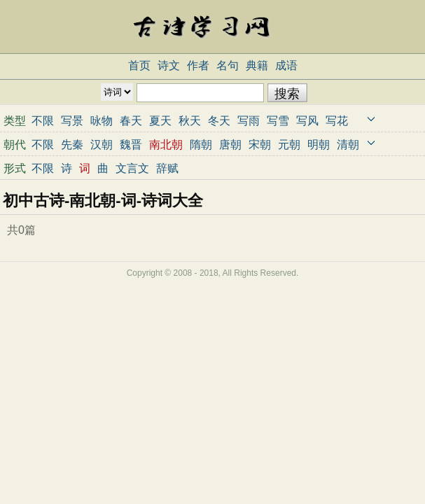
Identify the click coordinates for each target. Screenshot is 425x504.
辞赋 (167, 168)
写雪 (278, 121)
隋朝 (201, 145)
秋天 (190, 121)
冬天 (219, 121)
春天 (131, 121)
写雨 (249, 121)
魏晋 (131, 145)
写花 (337, 121)
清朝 (348, 145)
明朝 (319, 145)
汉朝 (102, 145)
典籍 (257, 65)
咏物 (102, 121)
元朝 (289, 145)
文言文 (132, 168)
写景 (72, 121)
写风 (307, 121)
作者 (198, 65)
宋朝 (260, 145)
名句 (228, 65)
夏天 (160, 121)
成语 (286, 65)
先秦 (72, 145)
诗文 (169, 65)
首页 (139, 65)
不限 (43, 121)
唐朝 (230, 145)
